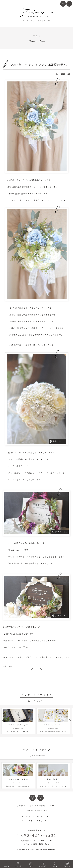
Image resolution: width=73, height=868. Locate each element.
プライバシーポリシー (37, 825)
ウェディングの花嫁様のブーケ (32, 180)
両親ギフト (14, 641)
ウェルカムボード (16, 550)
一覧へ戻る (8, 666)
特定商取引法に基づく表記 (39, 821)
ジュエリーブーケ (45, 453)
